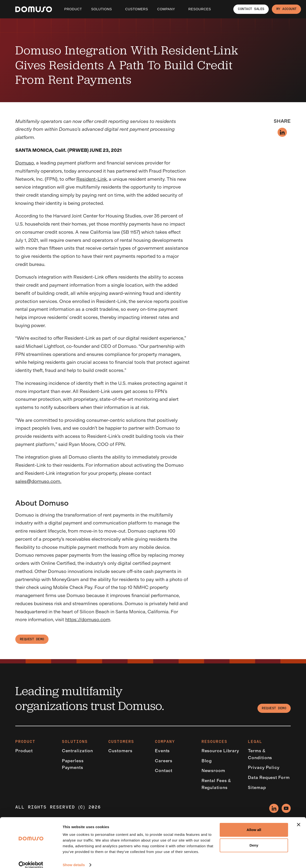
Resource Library (220, 751)
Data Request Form (269, 778)
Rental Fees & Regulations (216, 784)
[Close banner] (299, 818)
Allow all (254, 823)
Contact (164, 771)
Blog (207, 761)
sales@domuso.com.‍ (38, 481)
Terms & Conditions (260, 754)
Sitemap (257, 788)
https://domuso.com (88, 619)
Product (73, 9)
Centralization (78, 751)
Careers (164, 761)
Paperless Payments (73, 764)
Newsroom (213, 771)
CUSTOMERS (137, 9)
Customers (120, 751)
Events (162, 751)
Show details (74, 859)
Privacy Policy (264, 768)
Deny (254, 839)
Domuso (25, 163)
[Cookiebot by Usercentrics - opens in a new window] (31, 859)
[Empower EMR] (34, 9)
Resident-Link (91, 179)
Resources (200, 9)
